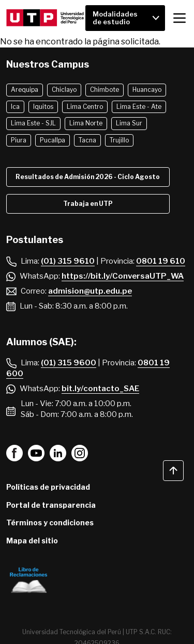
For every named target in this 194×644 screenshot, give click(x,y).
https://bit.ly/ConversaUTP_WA (123, 276)
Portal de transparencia (51, 505)
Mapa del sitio (32, 541)
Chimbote (105, 90)
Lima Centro (85, 107)
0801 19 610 (161, 261)
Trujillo (119, 140)
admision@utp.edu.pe (90, 291)
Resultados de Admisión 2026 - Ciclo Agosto (88, 177)
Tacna (87, 140)
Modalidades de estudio (115, 18)
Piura (19, 140)
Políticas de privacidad (48, 487)
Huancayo (147, 90)
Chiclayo (64, 90)
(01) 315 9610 (68, 261)
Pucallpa (53, 140)
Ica (15, 107)
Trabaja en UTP (88, 204)
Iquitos (43, 107)
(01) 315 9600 (69, 363)
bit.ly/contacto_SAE (100, 389)
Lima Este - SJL (33, 123)
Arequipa (25, 90)
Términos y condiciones (50, 522)
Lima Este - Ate (139, 107)
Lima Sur (129, 123)
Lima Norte (86, 123)
